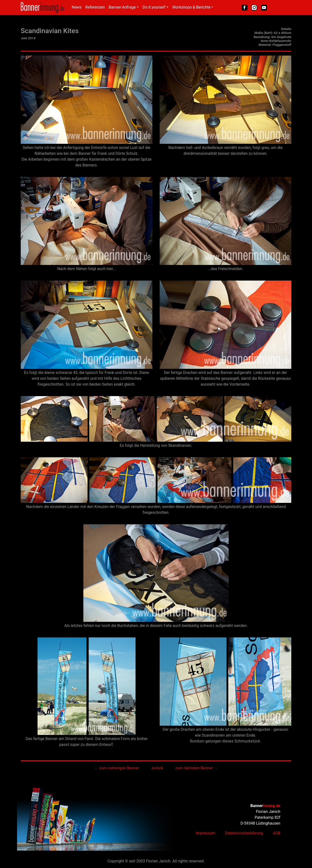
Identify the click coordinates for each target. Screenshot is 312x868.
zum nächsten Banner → (196, 768)
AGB (277, 833)
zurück (157, 768)
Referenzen (95, 7)
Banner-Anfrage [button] (122, 7)
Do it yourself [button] (154, 7)
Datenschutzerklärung (244, 833)
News (77, 7)
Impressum (206, 833)
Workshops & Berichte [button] (191, 7)
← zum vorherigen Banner (117, 768)
